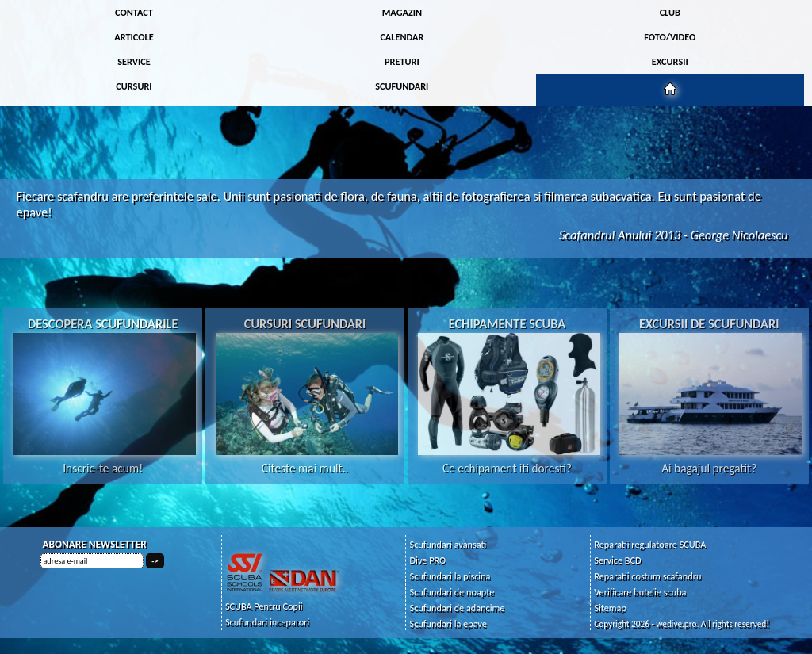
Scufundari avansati (448, 544)
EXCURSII (670, 61)
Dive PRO (428, 560)
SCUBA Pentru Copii (264, 606)
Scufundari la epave (448, 623)
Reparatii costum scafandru (647, 576)
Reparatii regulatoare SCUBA (650, 544)
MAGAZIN (402, 12)
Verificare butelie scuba (640, 592)
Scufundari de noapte (452, 592)
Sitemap (610, 608)
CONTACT (134, 12)
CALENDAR (402, 37)
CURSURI (134, 86)
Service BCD (617, 560)
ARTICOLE (134, 37)
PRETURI (402, 61)
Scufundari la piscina (450, 576)
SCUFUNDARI (402, 86)
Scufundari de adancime (458, 608)
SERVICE (134, 61)
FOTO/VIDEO (670, 37)
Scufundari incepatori (267, 622)
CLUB (670, 12)
